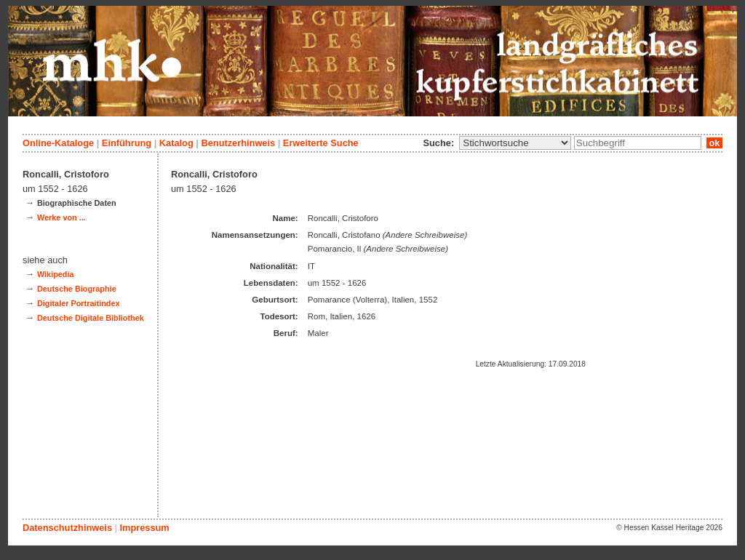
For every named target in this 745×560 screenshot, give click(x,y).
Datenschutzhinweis (67, 528)
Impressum (144, 528)
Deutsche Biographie (77, 289)
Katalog (176, 143)
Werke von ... (61, 217)
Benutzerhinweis (238, 143)
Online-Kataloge (58, 143)
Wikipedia (56, 274)
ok (714, 143)
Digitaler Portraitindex (79, 303)
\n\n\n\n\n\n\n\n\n (515, 143)
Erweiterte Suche (321, 143)
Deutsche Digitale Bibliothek (91, 318)
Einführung (127, 143)
